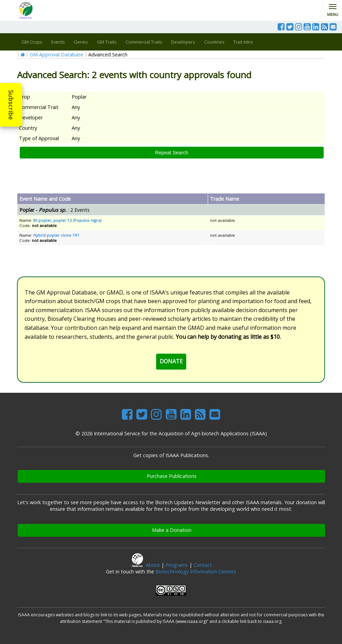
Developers (183, 42)
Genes (81, 42)
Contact (203, 565)
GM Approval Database (57, 55)
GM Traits (107, 42)
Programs (177, 565)
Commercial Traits (144, 42)
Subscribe (11, 105)
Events (58, 42)
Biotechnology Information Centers (196, 572)
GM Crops (32, 42)
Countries (214, 42)
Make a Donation (172, 530)
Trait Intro (243, 42)
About (153, 565)
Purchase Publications (172, 476)
